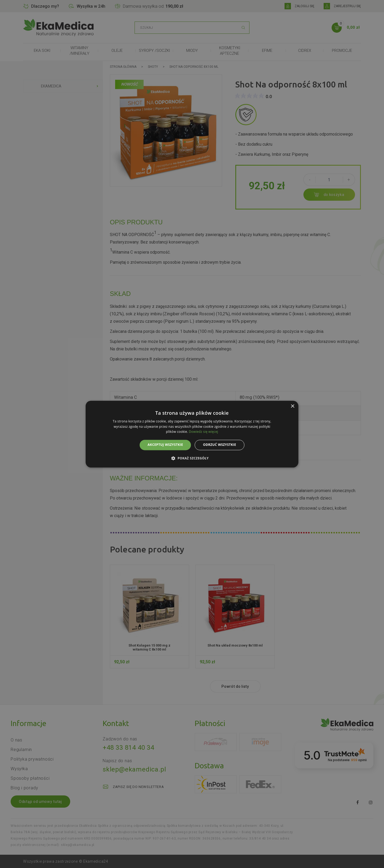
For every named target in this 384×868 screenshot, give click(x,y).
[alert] (192, 434)
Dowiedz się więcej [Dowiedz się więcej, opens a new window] (203, 432)
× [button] (292, 406)
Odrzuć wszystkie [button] (219, 445)
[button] (192, 458)
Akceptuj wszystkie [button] (165, 445)
